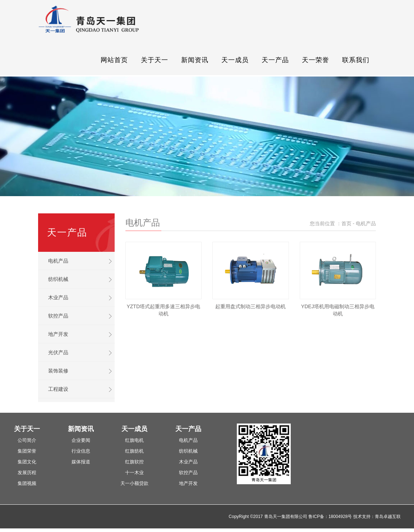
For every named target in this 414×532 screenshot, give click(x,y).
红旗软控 (134, 462)
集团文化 (27, 462)
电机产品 (58, 261)
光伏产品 (58, 352)
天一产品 (275, 60)
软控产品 (58, 316)
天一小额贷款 (134, 483)
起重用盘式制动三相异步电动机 (250, 306)
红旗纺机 (134, 451)
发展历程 (27, 473)
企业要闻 (81, 440)
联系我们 (356, 60)
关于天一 (155, 60)
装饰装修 (58, 371)
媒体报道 (81, 462)
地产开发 (58, 334)
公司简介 (27, 440)
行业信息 (81, 451)
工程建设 (58, 389)
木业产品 (58, 297)
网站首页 (114, 60)
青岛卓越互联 (388, 517)
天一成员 (235, 60)
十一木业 (134, 473)
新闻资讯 (195, 60)
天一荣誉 (316, 60)
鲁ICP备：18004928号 (330, 517)
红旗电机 (134, 440)
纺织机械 (58, 279)
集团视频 (27, 483)
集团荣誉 (27, 451)
